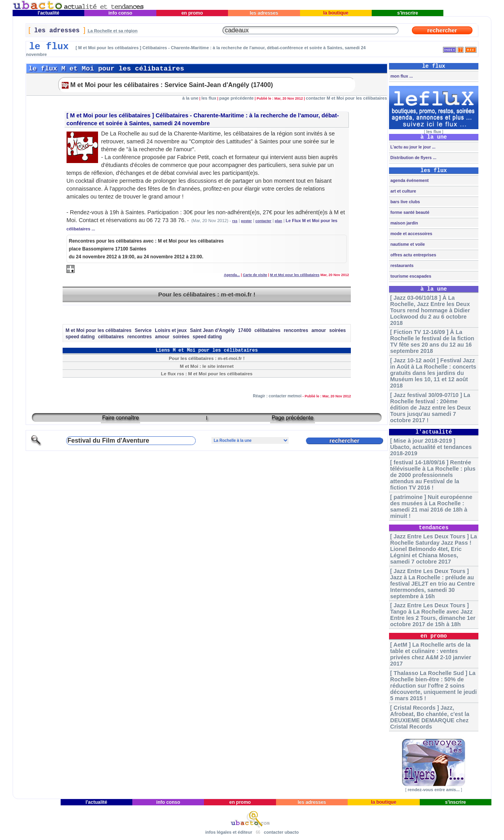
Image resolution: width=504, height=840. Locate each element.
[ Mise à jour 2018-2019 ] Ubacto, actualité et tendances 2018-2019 (431, 447)
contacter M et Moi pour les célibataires (346, 98)
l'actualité (48, 13)
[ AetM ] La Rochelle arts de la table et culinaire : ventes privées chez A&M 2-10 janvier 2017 (431, 654)
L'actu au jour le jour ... (412, 147)
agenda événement (409, 180)
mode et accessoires (410, 234)
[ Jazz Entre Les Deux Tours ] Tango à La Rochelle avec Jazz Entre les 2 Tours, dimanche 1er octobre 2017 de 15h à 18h (433, 615)
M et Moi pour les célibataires (110, 115)
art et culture (402, 191)
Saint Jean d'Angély (212, 330)
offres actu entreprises (412, 255)
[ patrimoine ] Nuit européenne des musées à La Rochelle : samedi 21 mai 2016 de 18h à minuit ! (431, 506)
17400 (244, 330)
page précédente (236, 98)
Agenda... (232, 275)
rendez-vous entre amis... (434, 790)
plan (279, 221)
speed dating (80, 337)
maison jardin (403, 223)
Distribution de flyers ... (413, 158)
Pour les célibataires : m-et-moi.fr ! (207, 294)
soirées (337, 330)
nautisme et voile (407, 244)
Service (143, 330)
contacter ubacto (281, 832)
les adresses (264, 13)
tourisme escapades (410, 276)
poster (246, 221)
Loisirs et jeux (171, 330)
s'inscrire (408, 13)
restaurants (401, 265)
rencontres (296, 330)
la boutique (336, 13)
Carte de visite (255, 275)
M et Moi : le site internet (207, 366)
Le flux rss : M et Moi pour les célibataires (207, 374)
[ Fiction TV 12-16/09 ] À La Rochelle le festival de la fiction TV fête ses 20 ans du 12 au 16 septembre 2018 (432, 341)
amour (319, 330)
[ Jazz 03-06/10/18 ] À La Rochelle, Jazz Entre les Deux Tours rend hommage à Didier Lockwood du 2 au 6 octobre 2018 (430, 310)
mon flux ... (401, 76)
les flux (209, 98)
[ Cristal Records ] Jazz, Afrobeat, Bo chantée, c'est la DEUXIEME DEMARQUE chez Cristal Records (430, 717)
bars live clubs (404, 202)
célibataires (267, 330)
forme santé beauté (409, 212)
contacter (264, 221)
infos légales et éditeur (229, 832)
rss (235, 221)
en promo (192, 13)
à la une (190, 98)
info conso (120, 13)
